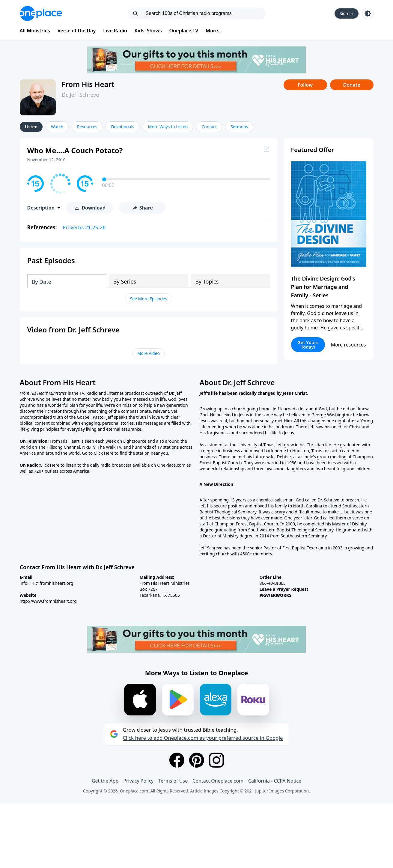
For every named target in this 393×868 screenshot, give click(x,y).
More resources (348, 345)
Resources (87, 127)
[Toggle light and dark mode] (368, 13)
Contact (209, 127)
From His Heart (88, 84)
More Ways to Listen (168, 127)
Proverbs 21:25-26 (84, 227)
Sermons (239, 127)
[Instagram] (216, 760)
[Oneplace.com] (41, 13)
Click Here (104, 453)
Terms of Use (173, 781)
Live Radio (115, 31)
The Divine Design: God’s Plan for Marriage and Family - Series (323, 287)
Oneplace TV (184, 31)
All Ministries (35, 31)
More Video (149, 353)
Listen (31, 127)
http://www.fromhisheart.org (48, 601)
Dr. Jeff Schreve (80, 95)
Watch (57, 127)
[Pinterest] (197, 760)
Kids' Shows (148, 31)
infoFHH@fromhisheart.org (47, 583)
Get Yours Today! (308, 345)
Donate (351, 85)
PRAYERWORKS (276, 595)
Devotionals (122, 127)
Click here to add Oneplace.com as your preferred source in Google (203, 738)
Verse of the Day (77, 31)
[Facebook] (177, 760)
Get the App (105, 781)
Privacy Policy (138, 781)
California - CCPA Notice (275, 781)
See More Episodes (149, 299)
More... (214, 31)
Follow (305, 85)
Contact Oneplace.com (218, 781)
